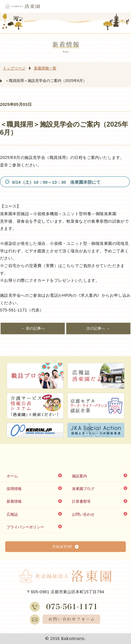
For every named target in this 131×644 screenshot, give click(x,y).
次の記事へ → (98, 328)
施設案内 (79, 476)
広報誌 (12, 514)
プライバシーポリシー (25, 527)
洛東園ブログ (83, 489)
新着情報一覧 (45, 68)
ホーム (12, 476)
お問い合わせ (83, 514)
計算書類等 (81, 501)
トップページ (14, 68)
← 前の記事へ (33, 328)
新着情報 (14, 501)
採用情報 (14, 489)
